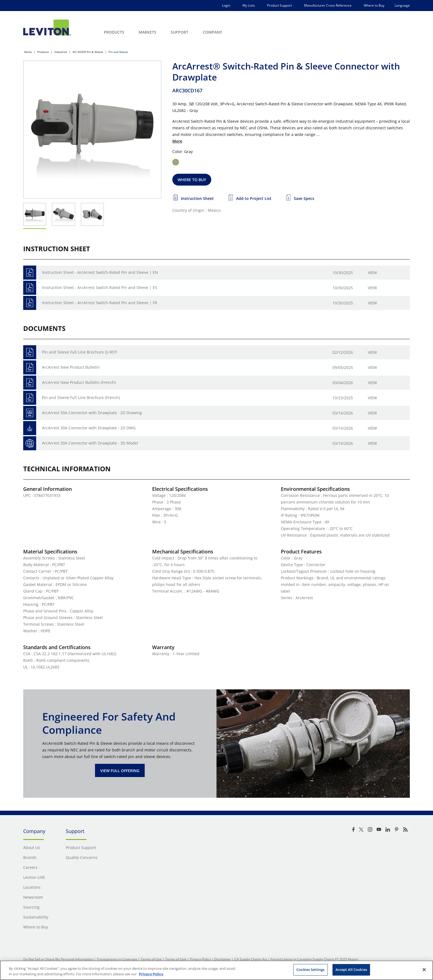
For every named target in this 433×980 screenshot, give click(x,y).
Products (43, 52)
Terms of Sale (176, 959)
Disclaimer (223, 959)
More (177, 141)
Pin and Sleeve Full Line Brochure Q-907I (80, 352)
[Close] (424, 970)
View (372, 273)
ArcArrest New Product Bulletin (71, 367)
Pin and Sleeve (118, 52)
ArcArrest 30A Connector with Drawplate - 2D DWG (89, 428)
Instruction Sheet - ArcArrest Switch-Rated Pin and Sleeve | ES (100, 287)
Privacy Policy (200, 959)
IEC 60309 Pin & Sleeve (88, 52)
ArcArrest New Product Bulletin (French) (79, 382)
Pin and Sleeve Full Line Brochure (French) (81, 397)
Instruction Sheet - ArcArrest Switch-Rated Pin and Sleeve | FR (100, 303)
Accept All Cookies (351, 970)
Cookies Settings (310, 970)
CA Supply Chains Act (251, 959)
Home (28, 52)
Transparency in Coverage (117, 959)
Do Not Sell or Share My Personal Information (58, 959)
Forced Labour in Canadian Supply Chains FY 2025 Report (314, 959)
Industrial (61, 52)
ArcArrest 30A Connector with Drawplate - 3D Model (90, 443)
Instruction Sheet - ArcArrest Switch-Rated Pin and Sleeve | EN (100, 272)
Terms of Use (151, 959)
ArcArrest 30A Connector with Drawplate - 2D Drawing (92, 413)
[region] (216, 970)
